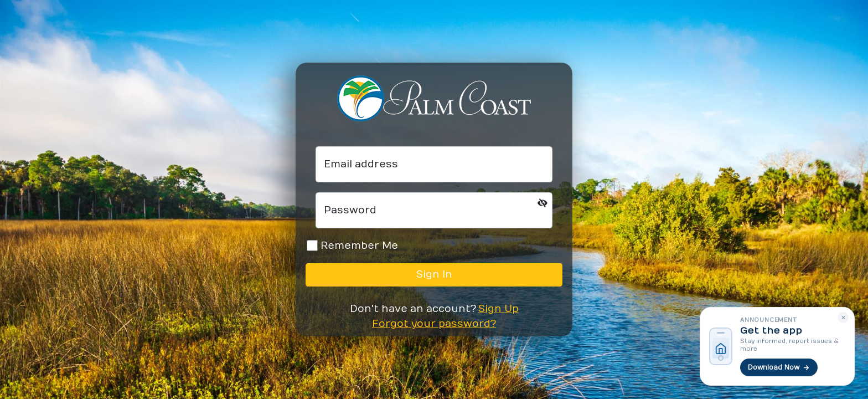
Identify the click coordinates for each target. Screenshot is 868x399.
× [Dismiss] (843, 317)
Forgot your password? (434, 324)
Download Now (779, 367)
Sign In (434, 275)
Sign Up (498, 309)
